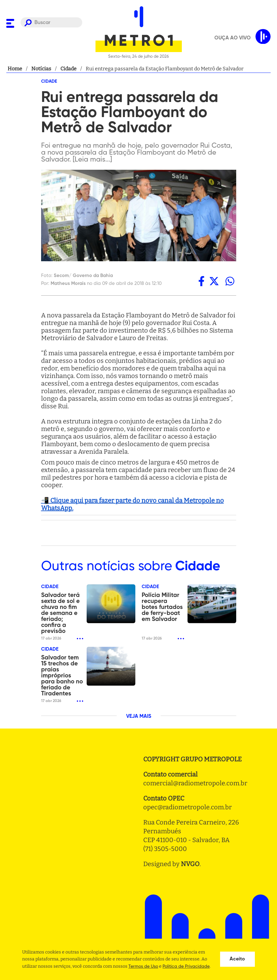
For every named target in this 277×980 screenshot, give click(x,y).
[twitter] (214, 281)
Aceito (237, 959)
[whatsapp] (230, 281)
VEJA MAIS (139, 717)
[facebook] (201, 281)
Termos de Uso (143, 966)
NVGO (190, 864)
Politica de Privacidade (186, 966)
